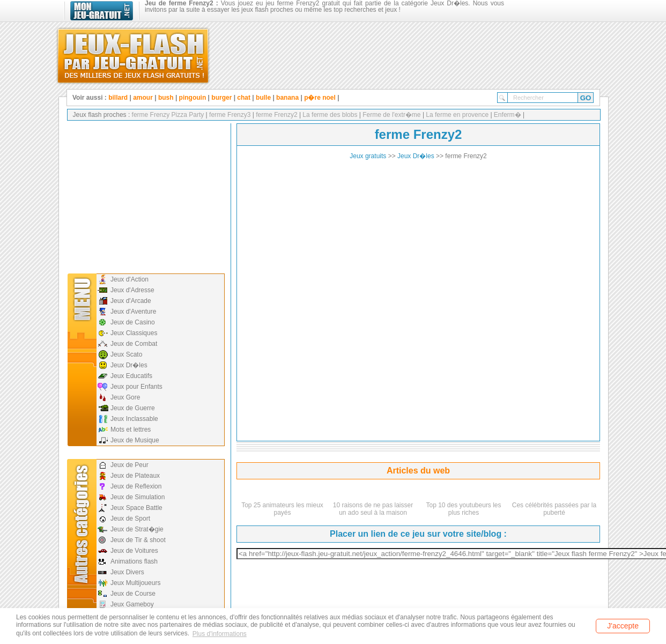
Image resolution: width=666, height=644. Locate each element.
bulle (263, 98)
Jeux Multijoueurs (135, 583)
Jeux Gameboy (132, 604)
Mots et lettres (131, 430)
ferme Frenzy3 (229, 115)
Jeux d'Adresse (132, 290)
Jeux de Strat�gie (137, 529)
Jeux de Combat (134, 344)
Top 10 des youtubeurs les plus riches (463, 509)
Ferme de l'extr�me (392, 115)
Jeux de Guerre (133, 408)
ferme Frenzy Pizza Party (168, 115)
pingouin (193, 98)
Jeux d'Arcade (131, 301)
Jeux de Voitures (134, 551)
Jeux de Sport (130, 519)
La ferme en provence (457, 115)
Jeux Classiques (134, 333)
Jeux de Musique (135, 440)
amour (143, 98)
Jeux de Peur (129, 465)
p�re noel (320, 98)
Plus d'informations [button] (220, 634)
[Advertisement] (145, 196)
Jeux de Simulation (138, 497)
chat (244, 98)
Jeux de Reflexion (136, 486)
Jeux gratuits (368, 156)
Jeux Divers (127, 572)
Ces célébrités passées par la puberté (554, 509)
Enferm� (508, 115)
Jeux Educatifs (131, 376)
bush (166, 98)
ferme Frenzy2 (276, 115)
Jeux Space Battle (136, 508)
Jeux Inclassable (134, 419)
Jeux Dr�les (129, 365)
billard (118, 98)
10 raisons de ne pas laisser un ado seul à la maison (373, 509)
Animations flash (134, 561)
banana (287, 98)
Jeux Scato (126, 354)
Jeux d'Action (129, 279)
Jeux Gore (125, 397)
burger (221, 98)
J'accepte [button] (623, 626)
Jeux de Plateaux (135, 476)
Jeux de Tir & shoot (138, 540)
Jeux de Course (133, 594)
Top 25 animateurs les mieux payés (282, 509)
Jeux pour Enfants (136, 387)
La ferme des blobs (330, 115)
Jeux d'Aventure (133, 312)
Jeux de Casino (133, 322)
